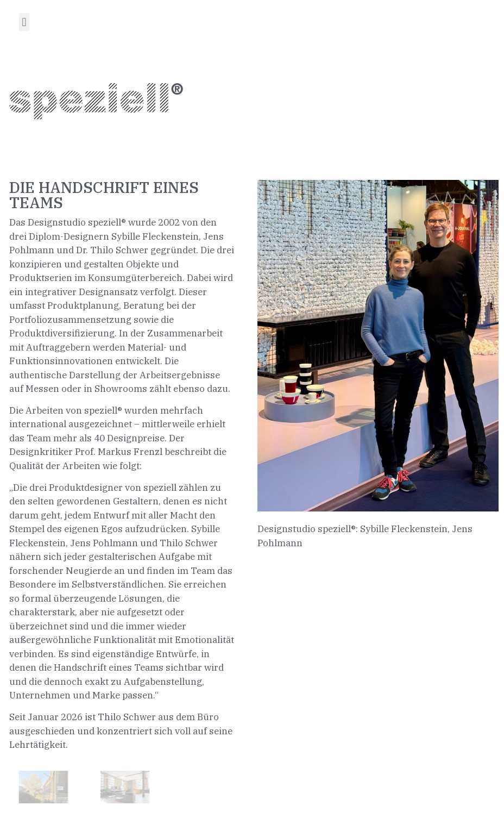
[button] (24, 22)
